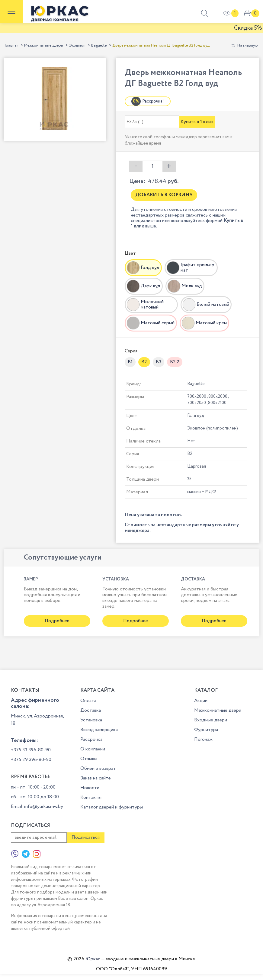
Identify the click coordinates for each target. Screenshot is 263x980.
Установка (91, 720)
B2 (144, 362)
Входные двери (211, 720)
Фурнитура (206, 730)
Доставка (91, 710)
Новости (90, 788)
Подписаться (86, 837)
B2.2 (175, 362)
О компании (93, 749)
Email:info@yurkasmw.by (37, 807)
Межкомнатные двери (44, 46)
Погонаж (203, 739)
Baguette (99, 46)
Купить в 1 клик (197, 122)
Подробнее (57, 621)
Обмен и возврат (98, 768)
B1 (130, 362)
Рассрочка (91, 739)
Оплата (88, 701)
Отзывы (89, 759)
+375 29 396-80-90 (31, 760)
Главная (12, 46)
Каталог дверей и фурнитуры (112, 807)
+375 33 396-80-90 (31, 750)
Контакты (91, 797)
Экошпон (77, 46)
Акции (201, 701)
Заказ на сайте (96, 778)
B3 (159, 362)
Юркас (93, 959)
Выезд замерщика (99, 730)
